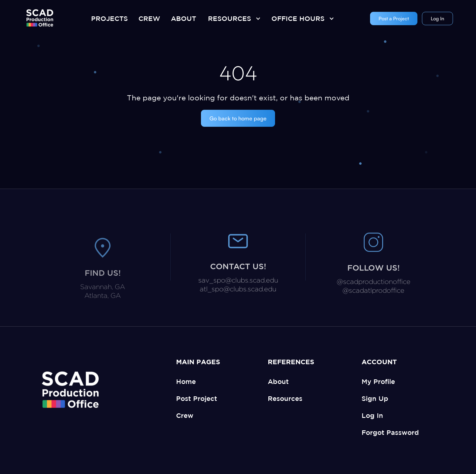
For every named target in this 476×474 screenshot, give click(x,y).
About (278, 381)
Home (186, 381)
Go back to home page (238, 118)
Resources (285, 398)
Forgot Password (390, 432)
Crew (185, 415)
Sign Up (375, 398)
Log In (437, 18)
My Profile (378, 381)
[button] (233, 18)
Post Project (197, 398)
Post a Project (394, 18)
